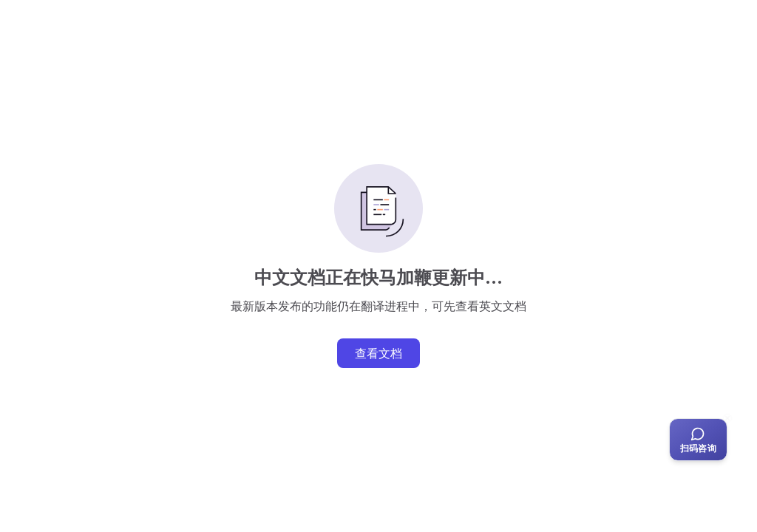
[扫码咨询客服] (698, 440)
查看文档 (378, 353)
